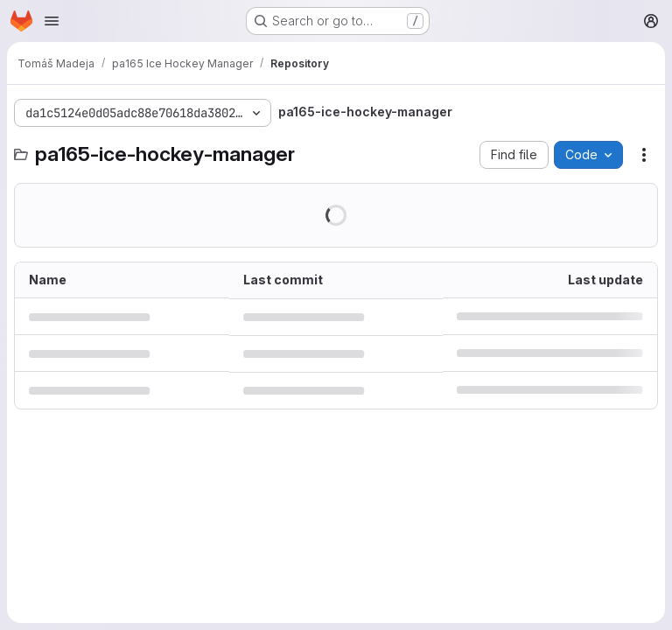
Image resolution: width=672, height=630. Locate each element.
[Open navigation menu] (52, 21)
